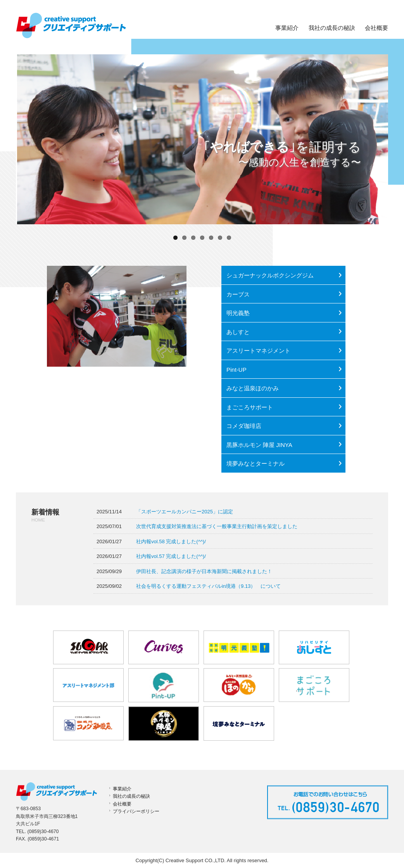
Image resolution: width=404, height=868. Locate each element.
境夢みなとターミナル (256, 463)
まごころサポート (250, 407)
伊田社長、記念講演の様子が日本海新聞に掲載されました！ (204, 571)
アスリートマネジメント (258, 351)
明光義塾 (238, 313)
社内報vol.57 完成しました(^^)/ (171, 556)
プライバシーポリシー (136, 811)
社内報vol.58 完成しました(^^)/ (171, 541)
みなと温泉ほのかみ (253, 388)
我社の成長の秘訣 (332, 28)
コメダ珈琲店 (244, 426)
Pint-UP (237, 370)
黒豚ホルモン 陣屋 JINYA (259, 445)
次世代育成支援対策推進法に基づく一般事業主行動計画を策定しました (217, 526)
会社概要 (376, 28)
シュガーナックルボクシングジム (270, 275)
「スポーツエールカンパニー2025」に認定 (185, 512)
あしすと (238, 332)
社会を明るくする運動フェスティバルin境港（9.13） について (208, 586)
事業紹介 (287, 28)
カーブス (238, 294)
